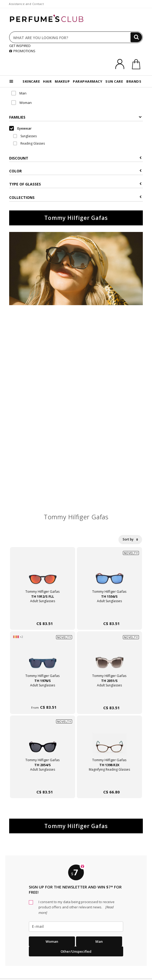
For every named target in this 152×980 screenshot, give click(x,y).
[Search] (136, 37)
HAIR (47, 81)
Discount (75, 158)
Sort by (130, 539)
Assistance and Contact (26, 4)
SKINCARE (31, 81)
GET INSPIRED (20, 46)
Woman (21, 103)
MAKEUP (62, 81)
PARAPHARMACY (88, 81)
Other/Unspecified (76, 951)
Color (75, 171)
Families (75, 117)
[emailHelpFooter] (76, 926)
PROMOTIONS (22, 51)
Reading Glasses (29, 143)
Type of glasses (75, 184)
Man (19, 93)
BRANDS (134, 81)
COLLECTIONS (75, 197)
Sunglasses (25, 136)
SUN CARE (114, 81)
